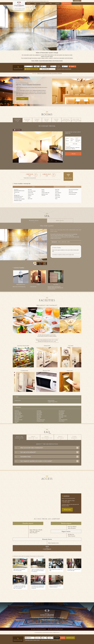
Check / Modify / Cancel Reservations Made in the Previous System (47, 61)
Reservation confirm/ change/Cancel (64, 69)
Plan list (28, 69)
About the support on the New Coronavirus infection (50, 73)
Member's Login (71, 638)
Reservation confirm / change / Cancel (32, 640)
